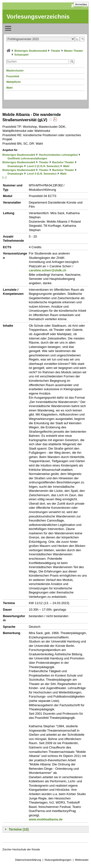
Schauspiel (21, 55)
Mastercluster (15, 71)
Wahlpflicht (13, 82)
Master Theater (74, 51)
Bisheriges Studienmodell (31, 51)
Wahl (9, 88)
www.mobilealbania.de (46, 819)
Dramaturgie (15, 166)
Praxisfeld (13, 76)
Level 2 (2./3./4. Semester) (43, 166)
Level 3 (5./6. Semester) (42, 174)
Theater (56, 51)
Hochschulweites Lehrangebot (58, 155)
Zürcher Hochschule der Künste (21, 849)
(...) (4, 177)
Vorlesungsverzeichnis (38, 17)
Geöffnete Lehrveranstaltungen (27, 158)
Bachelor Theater (63, 162)
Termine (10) (19, 829)
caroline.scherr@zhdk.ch (48, 270)
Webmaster (82, 860)
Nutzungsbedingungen (58, 860)
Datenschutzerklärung (28, 860)
